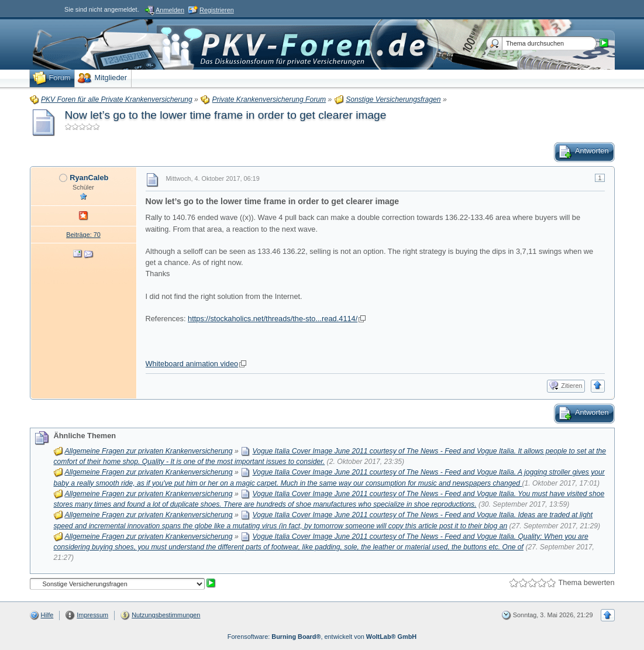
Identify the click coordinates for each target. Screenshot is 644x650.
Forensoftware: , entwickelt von (322, 637)
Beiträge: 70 (83, 235)
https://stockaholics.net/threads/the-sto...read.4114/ (273, 319)
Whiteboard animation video (192, 364)
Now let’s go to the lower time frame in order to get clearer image (226, 115)
